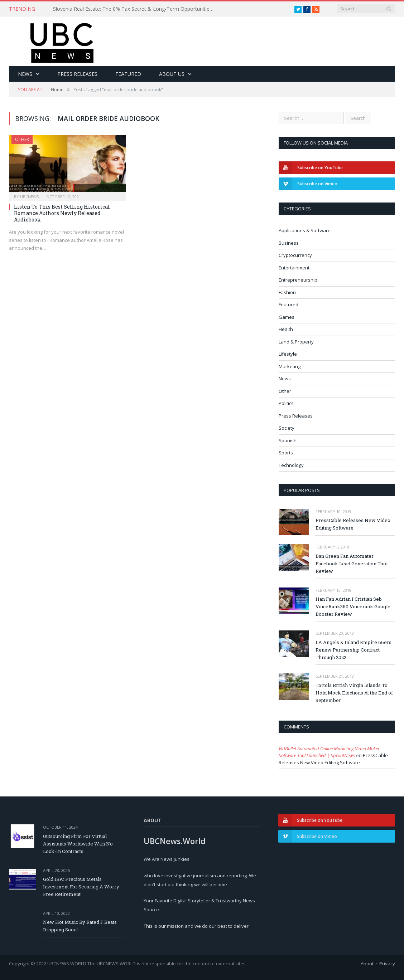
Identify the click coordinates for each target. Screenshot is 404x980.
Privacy (387, 964)
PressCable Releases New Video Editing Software (353, 524)
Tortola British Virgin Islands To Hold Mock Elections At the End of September (354, 693)
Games (287, 317)
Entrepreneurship (298, 280)
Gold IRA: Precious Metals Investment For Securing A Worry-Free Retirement (82, 887)
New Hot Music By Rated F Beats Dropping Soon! (80, 926)
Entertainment (294, 268)
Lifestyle (288, 354)
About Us (172, 74)
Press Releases (77, 74)
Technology (291, 465)
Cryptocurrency (295, 255)
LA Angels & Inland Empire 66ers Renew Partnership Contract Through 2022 (353, 650)
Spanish (288, 440)
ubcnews (29, 197)
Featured (128, 74)
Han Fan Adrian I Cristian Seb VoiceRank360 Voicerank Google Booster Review (353, 606)
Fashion (287, 292)
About (367, 964)
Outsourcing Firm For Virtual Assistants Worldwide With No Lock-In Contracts (78, 844)
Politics (286, 403)
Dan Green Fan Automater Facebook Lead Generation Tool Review (352, 564)
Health (286, 329)
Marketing (290, 366)
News (25, 74)
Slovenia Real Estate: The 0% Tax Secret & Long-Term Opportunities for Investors (135, 9)
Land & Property (296, 342)
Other (22, 139)
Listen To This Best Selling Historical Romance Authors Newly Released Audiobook (62, 213)
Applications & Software (305, 230)
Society (287, 428)
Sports (286, 453)
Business (289, 243)
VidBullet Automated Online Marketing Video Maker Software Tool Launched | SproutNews (329, 752)
